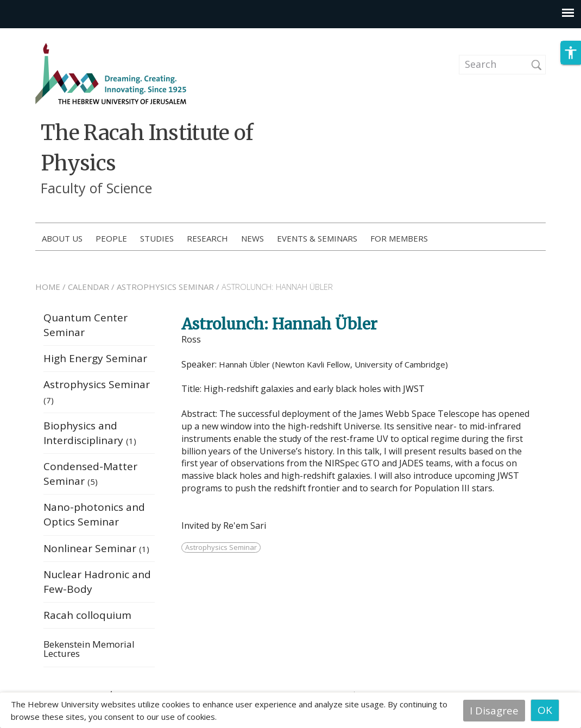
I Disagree (494, 710)
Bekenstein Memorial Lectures (89, 652)
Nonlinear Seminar (96, 551)
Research (207, 238)
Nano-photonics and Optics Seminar (94, 517)
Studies (157, 238)
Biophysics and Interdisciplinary (90, 436)
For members (399, 238)
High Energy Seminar (95, 361)
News (252, 238)
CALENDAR (89, 289)
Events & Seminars (317, 238)
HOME (48, 289)
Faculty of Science (96, 188)
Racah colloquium (87, 618)
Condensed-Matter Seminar (90, 476)
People (111, 238)
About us (62, 238)
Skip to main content (52, 35)
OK (545, 710)
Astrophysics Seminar (221, 550)
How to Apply (504, 239)
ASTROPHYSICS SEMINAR (165, 289)
